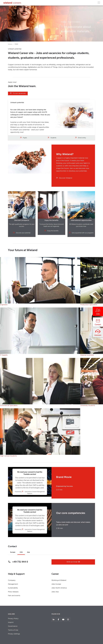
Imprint (11, 622)
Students (53, 138)
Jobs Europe (56, 584)
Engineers (4, 305)
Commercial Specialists (9, 406)
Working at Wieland (59, 580)
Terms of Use (13, 630)
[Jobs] (98, 312)
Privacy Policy (13, 619)
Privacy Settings (14, 634)
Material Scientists (87, 355)
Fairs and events (14, 596)
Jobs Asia (55, 592)
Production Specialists (89, 305)
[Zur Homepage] (12, 3)
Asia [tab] (28, 552)
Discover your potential (23, 233)
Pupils (25, 138)
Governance (13, 626)
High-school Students (8, 456)
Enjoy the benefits (53, 231)
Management (13, 584)
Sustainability (13, 588)
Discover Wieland (66, 178)
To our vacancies (19, 93)
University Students (88, 406)
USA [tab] (21, 552)
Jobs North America (59, 588)
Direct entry (82, 138)
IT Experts (4, 355)
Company (12, 580)
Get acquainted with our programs (83, 233)
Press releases (13, 592)
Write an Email (73, 562)
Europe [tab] (13, 552)
